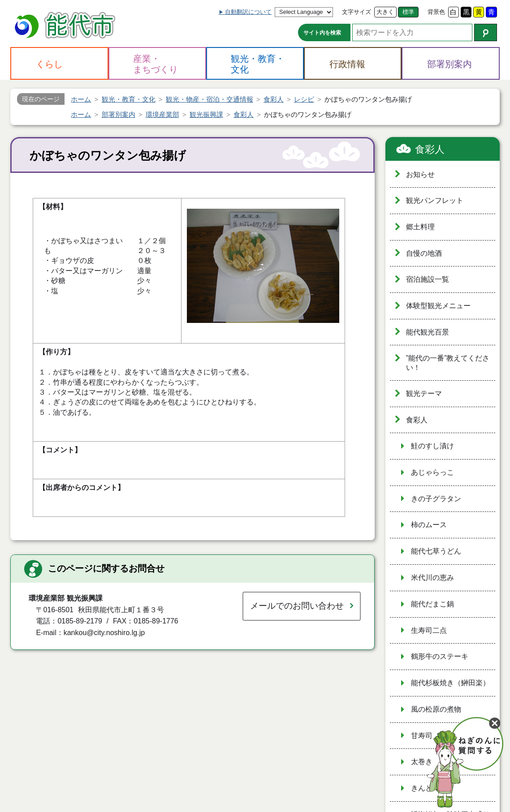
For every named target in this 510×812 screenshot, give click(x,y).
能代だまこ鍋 (432, 604)
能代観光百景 (428, 332)
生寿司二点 (429, 630)
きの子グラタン (436, 499)
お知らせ (420, 174)
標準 (408, 12)
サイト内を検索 (322, 33)
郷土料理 (420, 227)
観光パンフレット (435, 200)
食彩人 (430, 149)
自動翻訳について (248, 12)
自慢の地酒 (424, 253)
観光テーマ (424, 393)
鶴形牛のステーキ (440, 656)
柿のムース (429, 525)
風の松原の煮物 (436, 709)
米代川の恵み (432, 578)
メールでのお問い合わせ (297, 606)
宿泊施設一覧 (428, 279)
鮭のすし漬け (432, 446)
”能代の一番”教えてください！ (448, 363)
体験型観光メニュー (438, 306)
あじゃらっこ (432, 472)
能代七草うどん (436, 551)
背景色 (436, 12)
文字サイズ (357, 12)
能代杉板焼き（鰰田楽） (450, 683)
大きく (385, 12)
